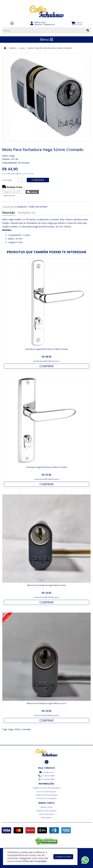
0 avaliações (21, 207)
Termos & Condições (47, 798)
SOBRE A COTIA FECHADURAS (46, 788)
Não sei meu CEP (9, 196)
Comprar (38, 180)
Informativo (47, 818)
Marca (13, 48)
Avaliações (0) (26, 212)
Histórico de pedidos (46, 811)
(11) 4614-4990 (46, 776)
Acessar (38, 24)
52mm (17, 729)
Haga (22, 48)
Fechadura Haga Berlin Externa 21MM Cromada (46, 349)
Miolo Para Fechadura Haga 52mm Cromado (50, 48)
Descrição (9, 212)
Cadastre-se (49, 24)
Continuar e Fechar (63, 857)
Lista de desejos (46, 814)
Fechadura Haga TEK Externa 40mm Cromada (47, 467)
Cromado (26, 729)
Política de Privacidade (47, 795)
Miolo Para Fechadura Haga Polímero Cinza (46, 703)
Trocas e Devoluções (46, 791)
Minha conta (46, 807)
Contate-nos (47, 772)
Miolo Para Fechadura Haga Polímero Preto (47, 585)
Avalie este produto (38, 207)
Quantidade (7, 180)
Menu (46, 39)
